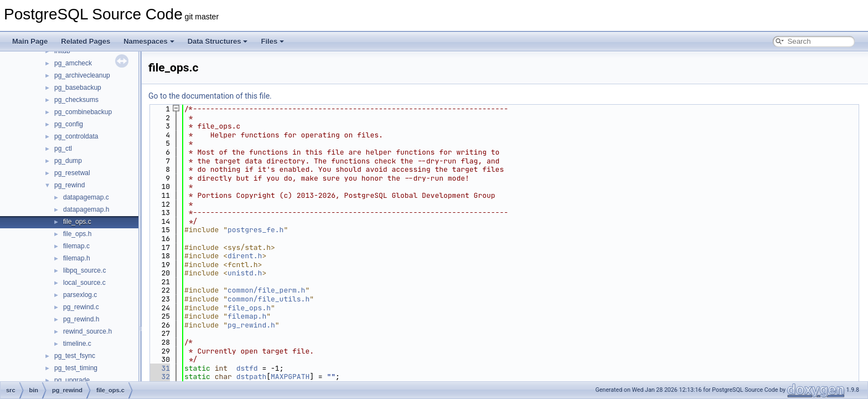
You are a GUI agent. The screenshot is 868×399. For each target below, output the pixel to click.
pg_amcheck (73, 63)
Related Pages (86, 41)
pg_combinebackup (83, 112)
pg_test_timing (76, 368)
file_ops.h (77, 234)
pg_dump (68, 161)
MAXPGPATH (290, 377)
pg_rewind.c (81, 307)
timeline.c (77, 344)
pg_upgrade (72, 380)
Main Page (30, 41)
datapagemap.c (86, 197)
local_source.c (84, 283)
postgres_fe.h (255, 230)
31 (159, 368)
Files (272, 41)
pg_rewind (69, 185)
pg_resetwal (72, 173)
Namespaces (149, 41)
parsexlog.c (80, 295)
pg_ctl (63, 149)
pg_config (69, 124)
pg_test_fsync (75, 356)
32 (159, 377)
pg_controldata (76, 136)
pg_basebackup (78, 88)
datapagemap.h (86, 209)
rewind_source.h (87, 331)
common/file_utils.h (268, 299)
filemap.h (77, 258)
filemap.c (76, 246)
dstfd (247, 368)
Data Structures (218, 41)
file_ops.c (77, 222)
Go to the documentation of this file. (210, 96)
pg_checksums (76, 100)
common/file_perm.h (266, 290)
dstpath (252, 377)
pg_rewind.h (81, 319)
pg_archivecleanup (82, 75)
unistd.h (245, 273)
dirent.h (245, 256)
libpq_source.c (84, 270)
